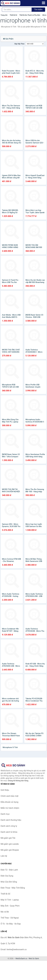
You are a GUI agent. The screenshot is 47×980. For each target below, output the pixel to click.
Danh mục (5, 814)
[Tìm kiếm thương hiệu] (17, 10)
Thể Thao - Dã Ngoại (10, 918)
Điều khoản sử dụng (9, 802)
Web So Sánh (34, 959)
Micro (44, 15)
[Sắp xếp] (35, 44)
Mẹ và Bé (5, 912)
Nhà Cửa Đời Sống (9, 882)
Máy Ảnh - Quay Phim (10, 906)
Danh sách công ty (9, 826)
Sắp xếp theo (19, 44)
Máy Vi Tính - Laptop (10, 900)
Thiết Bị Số (13, 15)
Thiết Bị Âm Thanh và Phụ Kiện (30, 15)
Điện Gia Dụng (7, 876)
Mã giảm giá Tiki (8, 838)
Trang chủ (4, 15)
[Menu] (43, 3)
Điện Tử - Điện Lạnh (9, 870)
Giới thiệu (5, 790)
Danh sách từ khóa (9, 832)
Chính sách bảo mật (10, 796)
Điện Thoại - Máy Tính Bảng (13, 888)
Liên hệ (4, 856)
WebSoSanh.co (21, 959)
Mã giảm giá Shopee (10, 850)
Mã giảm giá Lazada (10, 844)
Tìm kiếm (38, 10)
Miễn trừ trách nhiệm (10, 808)
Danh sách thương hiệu (11, 820)
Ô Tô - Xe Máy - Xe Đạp (11, 924)
